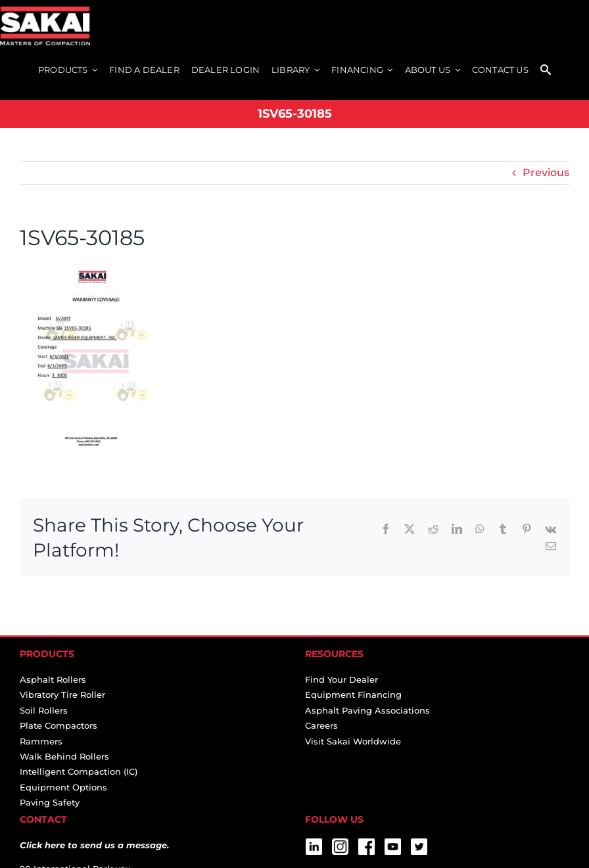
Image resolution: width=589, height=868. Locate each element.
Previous (546, 172)
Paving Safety (50, 802)
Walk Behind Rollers (64, 756)
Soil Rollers (44, 710)
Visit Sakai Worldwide (353, 741)
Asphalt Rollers (53, 679)
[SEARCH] (546, 71)
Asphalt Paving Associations (367, 710)
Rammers (41, 741)
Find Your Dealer (342, 679)
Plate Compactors (59, 725)
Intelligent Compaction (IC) (79, 771)
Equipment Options (63, 787)
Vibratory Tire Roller (62, 695)
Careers (321, 725)
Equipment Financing (353, 695)
